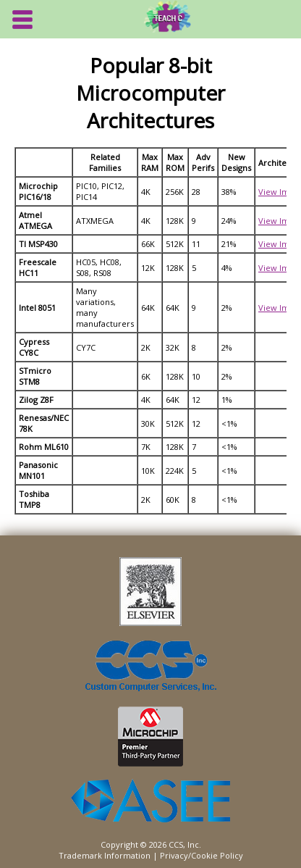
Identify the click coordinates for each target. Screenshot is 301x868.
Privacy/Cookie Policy (202, 855)
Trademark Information (105, 855)
